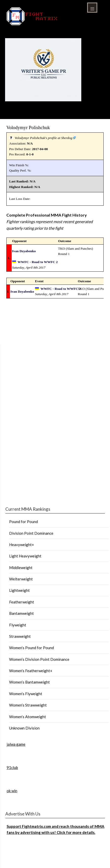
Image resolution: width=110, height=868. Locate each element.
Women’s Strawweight (28, 705)
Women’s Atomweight (28, 717)
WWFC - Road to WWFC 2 (38, 262)
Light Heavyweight (25, 556)
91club (12, 767)
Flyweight (18, 625)
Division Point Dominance (31, 533)
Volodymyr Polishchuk (28, 127)
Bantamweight (21, 613)
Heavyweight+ (22, 545)
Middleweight (21, 568)
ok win (12, 791)
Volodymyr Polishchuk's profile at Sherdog (44, 138)
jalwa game (16, 744)
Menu (92, 8)
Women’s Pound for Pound (32, 648)
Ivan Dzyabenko (24, 251)
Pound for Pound (23, 522)
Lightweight (19, 590)
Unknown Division (24, 728)
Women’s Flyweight (26, 694)
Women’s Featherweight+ (31, 671)
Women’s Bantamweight (29, 682)
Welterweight (21, 579)
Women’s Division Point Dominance (39, 659)
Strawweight (20, 636)
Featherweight (22, 602)
